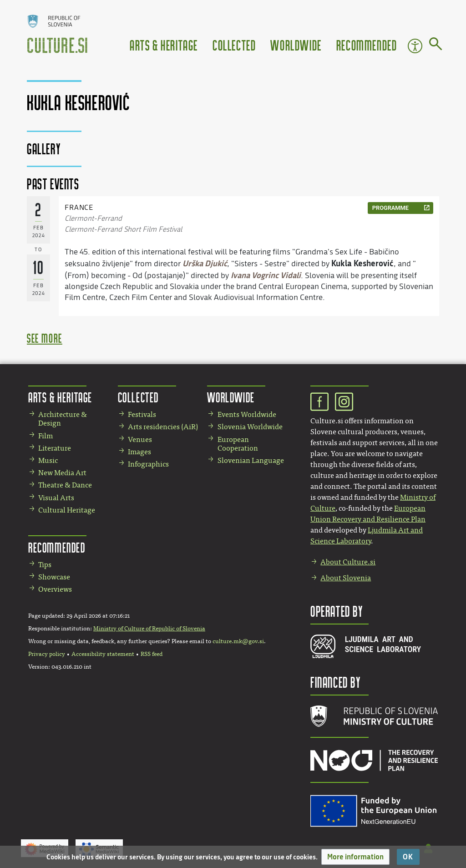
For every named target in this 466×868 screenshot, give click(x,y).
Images (139, 452)
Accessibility (415, 46)
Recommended (367, 45)
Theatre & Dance (65, 485)
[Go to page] (436, 46)
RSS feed (152, 654)
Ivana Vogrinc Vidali (266, 275)
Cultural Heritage (67, 510)
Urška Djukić (205, 263)
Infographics (148, 464)
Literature (55, 448)
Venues (140, 439)
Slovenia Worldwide (250, 427)
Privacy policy (47, 654)
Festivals (142, 414)
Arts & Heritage (164, 45)
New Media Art (62, 473)
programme (390, 208)
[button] (355, 857)
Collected (234, 45)
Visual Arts (56, 498)
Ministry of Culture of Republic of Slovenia (149, 629)
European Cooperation (238, 444)
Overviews (55, 589)
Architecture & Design (63, 419)
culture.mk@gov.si (238, 641)
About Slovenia (346, 578)
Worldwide (296, 45)
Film (46, 436)
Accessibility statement (103, 654)
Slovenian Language (251, 460)
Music (48, 460)
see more (45, 338)
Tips (45, 565)
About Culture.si (348, 562)
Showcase (54, 577)
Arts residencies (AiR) (163, 427)
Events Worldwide (247, 414)
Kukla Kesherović (362, 263)
